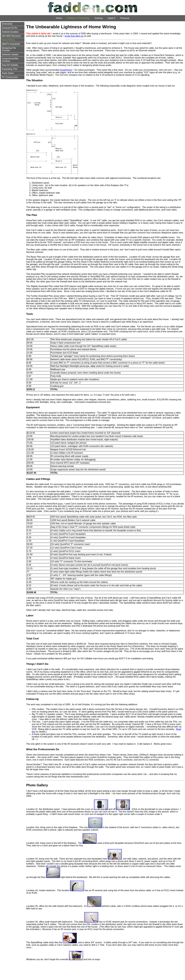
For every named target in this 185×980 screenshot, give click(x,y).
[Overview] (7, 24)
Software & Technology (78, 18)
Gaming (99, 18)
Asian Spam (8, 73)
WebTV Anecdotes (11, 44)
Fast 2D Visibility (10, 65)
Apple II (111, 18)
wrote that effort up (74, 36)
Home (59, 18)
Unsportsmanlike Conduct (10, 60)
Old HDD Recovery (11, 36)
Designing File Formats (9, 49)
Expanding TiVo (10, 69)
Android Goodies (10, 32)
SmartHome (66, 70)
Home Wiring (8, 40)
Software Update (10, 54)
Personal (125, 18)
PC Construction (10, 77)
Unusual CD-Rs (10, 28)
